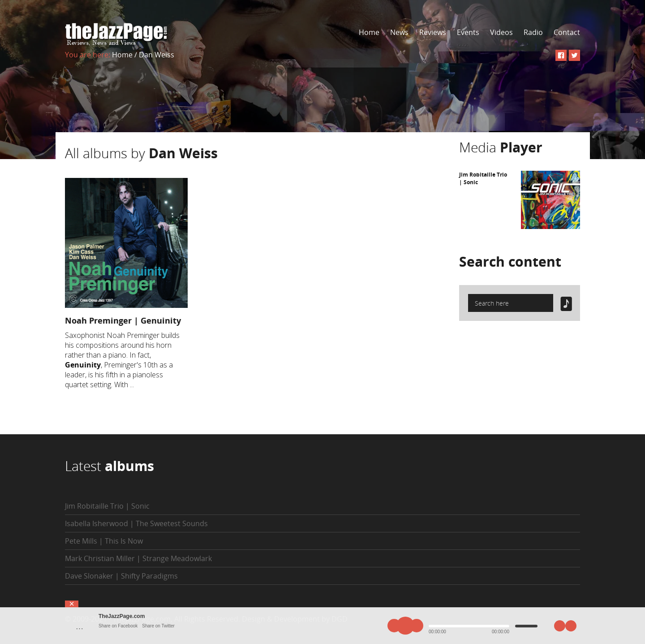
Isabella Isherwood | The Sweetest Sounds (136, 523)
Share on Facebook (118, 626)
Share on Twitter (158, 626)
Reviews (433, 32)
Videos (501, 32)
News (399, 32)
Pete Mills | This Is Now (104, 541)
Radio (533, 32)
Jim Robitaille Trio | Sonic (107, 506)
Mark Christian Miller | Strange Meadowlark (138, 558)
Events (468, 32)
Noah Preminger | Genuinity (123, 320)
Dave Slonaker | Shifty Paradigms (121, 576)
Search (510, 261)
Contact (567, 32)
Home (369, 32)
